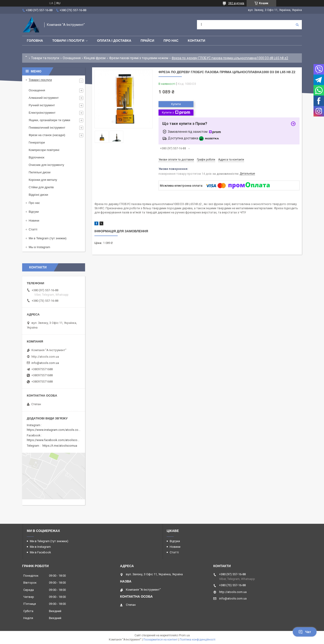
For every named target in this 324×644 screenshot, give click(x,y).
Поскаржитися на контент (160, 640)
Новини (34, 221)
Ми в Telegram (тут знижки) (48, 238)
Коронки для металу (43, 180)
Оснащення (72, 58)
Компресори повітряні (44, 150)
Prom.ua (184, 635)
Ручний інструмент (42, 105)
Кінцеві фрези (95, 58)
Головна (35, 41)
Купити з (176, 113)
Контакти (197, 41)
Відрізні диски (38, 195)
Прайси (147, 41)
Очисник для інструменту (46, 165)
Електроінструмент (42, 113)
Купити (176, 104)
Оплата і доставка (114, 41)
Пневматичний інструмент (47, 128)
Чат (305, 632)
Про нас (171, 41)
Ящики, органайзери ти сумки (49, 120)
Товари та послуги (45, 58)
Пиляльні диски (40, 172)
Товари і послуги (68, 41)
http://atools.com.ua (45, 357)
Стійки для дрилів (41, 187)
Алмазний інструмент (44, 98)
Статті (33, 229)
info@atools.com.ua (45, 363)
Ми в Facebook (40, 552)
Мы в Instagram (39, 247)
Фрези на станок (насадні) (47, 135)
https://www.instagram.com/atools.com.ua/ (56, 430)
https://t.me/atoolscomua (60, 446)
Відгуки (34, 212)
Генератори (37, 142)
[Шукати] (297, 25)
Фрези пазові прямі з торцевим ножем (139, 58)
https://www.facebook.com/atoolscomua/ (56, 440)
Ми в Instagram (40, 547)
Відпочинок (36, 157)
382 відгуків (236, 3)
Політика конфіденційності (198, 640)
